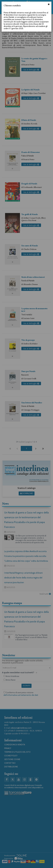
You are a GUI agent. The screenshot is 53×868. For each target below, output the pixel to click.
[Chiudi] (49, 4)
